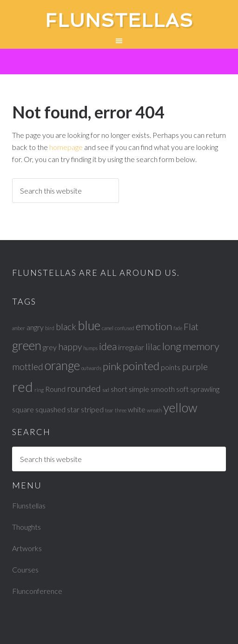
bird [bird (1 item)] (50, 328)
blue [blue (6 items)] (89, 325)
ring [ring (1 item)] (39, 390)
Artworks (27, 548)
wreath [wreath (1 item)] (154, 410)
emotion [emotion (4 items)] (154, 326)
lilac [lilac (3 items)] (153, 347)
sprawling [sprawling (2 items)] (205, 389)
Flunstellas (119, 20)
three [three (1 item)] (121, 410)
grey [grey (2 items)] (50, 347)
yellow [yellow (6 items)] (180, 408)
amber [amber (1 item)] (19, 328)
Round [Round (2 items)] (55, 389)
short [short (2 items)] (119, 389)
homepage (66, 147)
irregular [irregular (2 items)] (131, 347)
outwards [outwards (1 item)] (91, 368)
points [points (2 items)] (171, 367)
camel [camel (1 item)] (108, 328)
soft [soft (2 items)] (182, 389)
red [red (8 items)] (23, 387)
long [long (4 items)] (172, 346)
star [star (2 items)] (73, 409)
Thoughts (26, 527)
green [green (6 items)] (27, 345)
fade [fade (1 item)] (178, 328)
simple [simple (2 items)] (139, 389)
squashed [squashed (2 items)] (50, 409)
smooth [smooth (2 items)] (163, 389)
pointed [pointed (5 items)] (141, 366)
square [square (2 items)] (23, 409)
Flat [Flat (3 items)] (191, 327)
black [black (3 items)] (66, 327)
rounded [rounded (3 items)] (84, 388)
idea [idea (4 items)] (108, 346)
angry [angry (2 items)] (35, 327)
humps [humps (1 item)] (90, 348)
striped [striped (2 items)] (92, 409)
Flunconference (37, 591)
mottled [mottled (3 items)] (28, 367)
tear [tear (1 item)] (109, 410)
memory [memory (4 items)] (201, 346)
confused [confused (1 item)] (125, 328)
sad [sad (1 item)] (106, 390)
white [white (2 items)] (137, 409)
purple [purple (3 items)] (195, 367)
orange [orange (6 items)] (62, 365)
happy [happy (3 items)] (70, 347)
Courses (25, 569)
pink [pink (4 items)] (112, 366)
